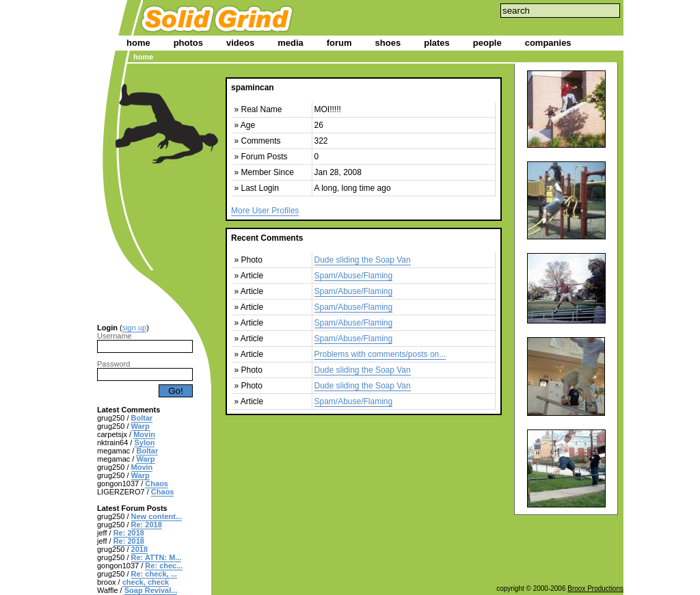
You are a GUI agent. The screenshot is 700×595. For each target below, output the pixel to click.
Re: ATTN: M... (157, 557)
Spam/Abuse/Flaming (354, 276)
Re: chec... (164, 566)
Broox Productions (595, 589)
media (291, 43)
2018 (139, 549)
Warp (140, 426)
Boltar (142, 418)
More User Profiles (265, 211)
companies (548, 43)
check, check (146, 582)
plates (437, 43)
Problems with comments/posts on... (380, 354)
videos (240, 43)
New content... (157, 516)
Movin (144, 434)
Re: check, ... (154, 574)
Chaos (157, 484)
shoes (388, 43)
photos (188, 43)
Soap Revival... (151, 590)
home (138, 43)
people (487, 43)
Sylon (144, 442)
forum (339, 43)
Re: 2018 (147, 525)
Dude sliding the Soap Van (363, 260)
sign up (134, 328)
